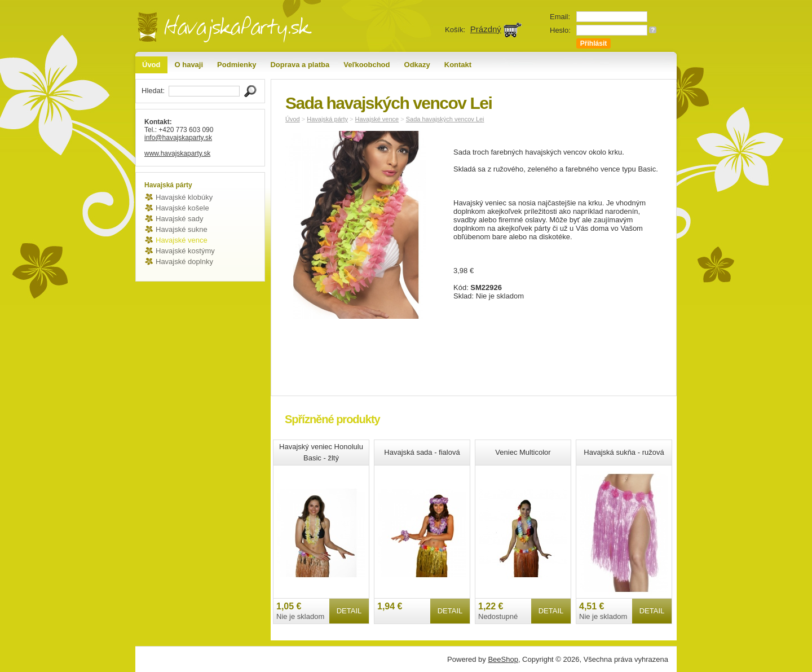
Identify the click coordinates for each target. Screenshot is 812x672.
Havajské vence (182, 240)
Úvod (151, 65)
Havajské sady (180, 219)
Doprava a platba (300, 65)
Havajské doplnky (184, 262)
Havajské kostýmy (185, 251)
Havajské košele (182, 208)
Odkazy (417, 65)
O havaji (189, 65)
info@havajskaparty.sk (178, 138)
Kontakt (458, 65)
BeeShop (503, 659)
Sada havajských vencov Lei (445, 119)
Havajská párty (327, 119)
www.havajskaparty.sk (177, 153)
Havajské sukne (182, 229)
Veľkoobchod (367, 65)
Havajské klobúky (184, 197)
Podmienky (237, 65)
